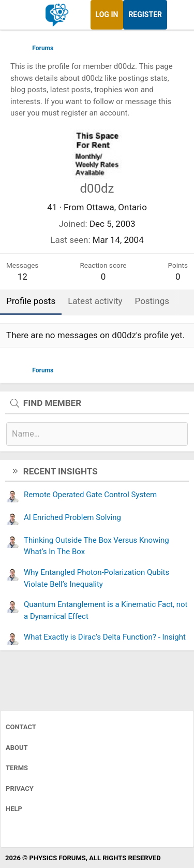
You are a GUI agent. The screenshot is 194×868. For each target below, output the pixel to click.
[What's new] (177, 15)
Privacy (20, 789)
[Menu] (19, 15)
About (17, 748)
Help (14, 809)
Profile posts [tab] (31, 301)
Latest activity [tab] (95, 301)
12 (23, 277)
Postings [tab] (152, 301)
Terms (17, 768)
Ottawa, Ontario (117, 207)
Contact (21, 727)
